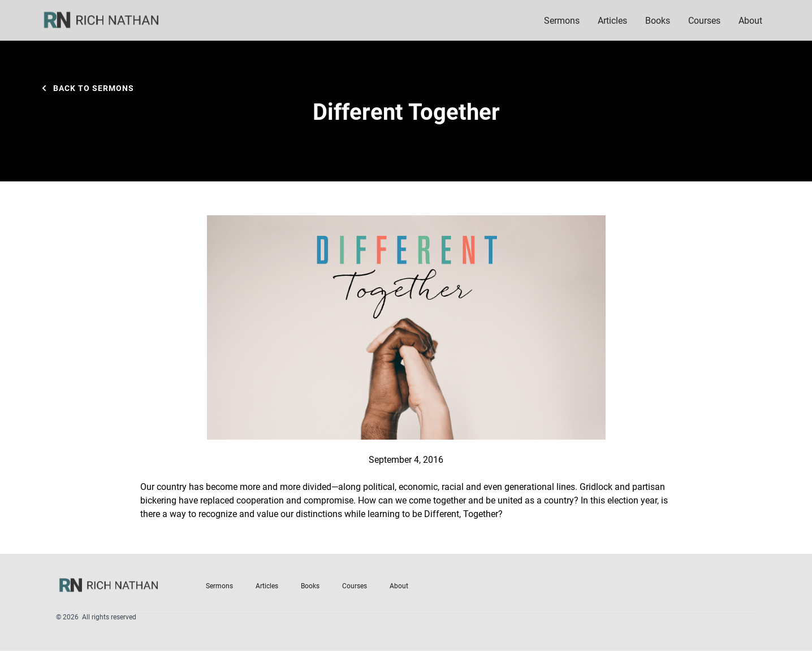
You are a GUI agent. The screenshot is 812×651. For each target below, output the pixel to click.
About (399, 585)
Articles (612, 20)
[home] (109, 20)
